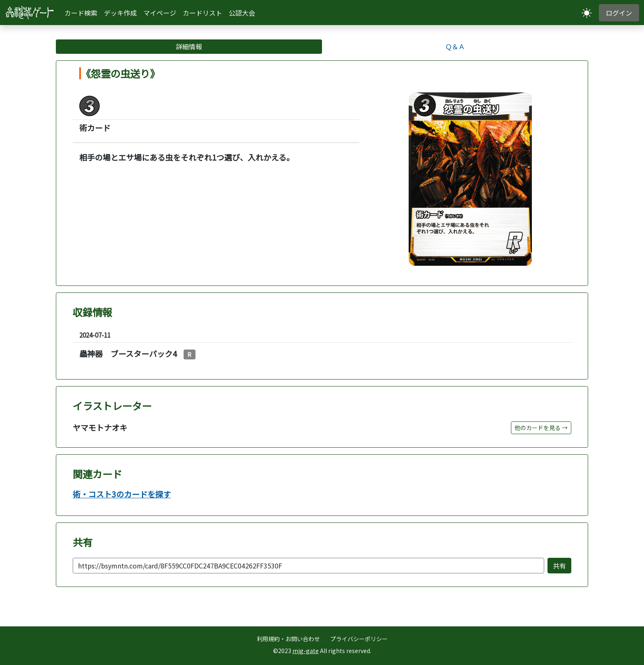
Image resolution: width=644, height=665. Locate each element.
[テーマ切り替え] (587, 13)
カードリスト (202, 13)
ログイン (619, 13)
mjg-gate (306, 651)
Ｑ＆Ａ (455, 46)
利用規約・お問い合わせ (288, 639)
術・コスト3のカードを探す (122, 494)
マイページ (160, 13)
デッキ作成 (120, 13)
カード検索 (81, 13)
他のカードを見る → (541, 428)
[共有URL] (308, 566)
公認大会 (242, 13)
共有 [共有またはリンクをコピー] (559, 566)
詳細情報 (189, 46)
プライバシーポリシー (359, 639)
